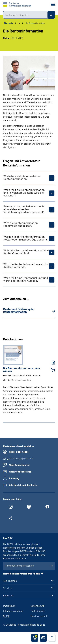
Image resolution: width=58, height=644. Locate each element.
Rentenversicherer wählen (19, 566)
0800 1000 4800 (19, 452)
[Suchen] (51, 15)
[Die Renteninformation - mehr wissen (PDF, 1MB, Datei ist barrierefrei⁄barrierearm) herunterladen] (51, 363)
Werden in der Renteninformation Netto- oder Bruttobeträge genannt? (26, 238)
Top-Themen (10, 581)
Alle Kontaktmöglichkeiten (24, 485)
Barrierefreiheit (39, 616)
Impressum (9, 606)
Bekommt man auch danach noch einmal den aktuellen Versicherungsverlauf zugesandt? (24, 209)
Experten (8, 595)
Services (8, 588)
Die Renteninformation (35, 23)
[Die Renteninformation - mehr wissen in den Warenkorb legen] (51, 370)
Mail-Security (38, 611)
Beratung (14, 478)
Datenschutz (38, 606)
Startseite (9, 23)
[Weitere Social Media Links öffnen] (11, 519)
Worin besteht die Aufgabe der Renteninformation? (22, 177)
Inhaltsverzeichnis (13, 611)
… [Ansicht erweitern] (19, 23)
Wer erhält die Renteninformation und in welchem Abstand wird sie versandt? (24, 193)
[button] (43, 638)
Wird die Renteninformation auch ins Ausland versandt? (26, 265)
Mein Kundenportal (19, 465)
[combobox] (25, 15)
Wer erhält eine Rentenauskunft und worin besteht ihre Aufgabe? (26, 279)
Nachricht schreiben (20, 472)
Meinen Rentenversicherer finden (22, 573)
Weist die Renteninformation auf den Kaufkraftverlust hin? (26, 252)
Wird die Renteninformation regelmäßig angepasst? (21, 224)
